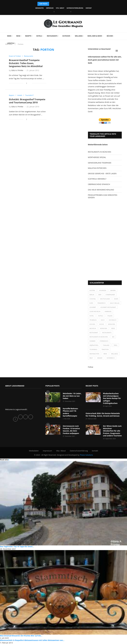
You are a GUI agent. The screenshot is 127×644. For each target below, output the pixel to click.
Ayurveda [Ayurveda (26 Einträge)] (103, 290)
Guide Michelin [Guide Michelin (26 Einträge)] (95, 312)
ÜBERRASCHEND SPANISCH (99, 184)
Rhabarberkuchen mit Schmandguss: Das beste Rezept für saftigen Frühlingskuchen (112, 398)
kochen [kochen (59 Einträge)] (92, 324)
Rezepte (28, 36)
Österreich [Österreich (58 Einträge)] (111, 358)
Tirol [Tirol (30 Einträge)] (116, 345)
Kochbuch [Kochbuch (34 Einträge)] (113, 320)
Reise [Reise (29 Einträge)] (113, 328)
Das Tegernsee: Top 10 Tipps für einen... (17, 547)
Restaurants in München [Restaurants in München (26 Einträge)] (99, 337)
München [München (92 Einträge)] (104, 328)
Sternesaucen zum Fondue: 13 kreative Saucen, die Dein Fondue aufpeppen (71, 430)
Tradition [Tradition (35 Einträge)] (105, 350)
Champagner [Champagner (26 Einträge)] (110, 295)
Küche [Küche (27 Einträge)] (102, 324)
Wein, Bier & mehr (95, 36)
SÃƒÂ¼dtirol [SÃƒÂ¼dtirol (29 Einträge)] (94, 345)
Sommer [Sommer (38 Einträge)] (92, 341)
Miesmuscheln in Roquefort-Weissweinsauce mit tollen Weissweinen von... (32, 640)
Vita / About (60, 8)
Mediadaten (39, 8)
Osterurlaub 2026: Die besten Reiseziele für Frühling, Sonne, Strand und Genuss (103, 415)
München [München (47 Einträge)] (112, 324)
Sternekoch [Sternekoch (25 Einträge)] (104, 341)
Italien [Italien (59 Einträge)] (110, 316)
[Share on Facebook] (27, 83)
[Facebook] (54, 12)
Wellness (79, 36)
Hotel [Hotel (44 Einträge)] (92, 316)
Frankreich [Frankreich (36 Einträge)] (102, 303)
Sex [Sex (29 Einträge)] (113, 337)
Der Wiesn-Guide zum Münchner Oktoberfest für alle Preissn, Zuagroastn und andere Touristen (112, 431)
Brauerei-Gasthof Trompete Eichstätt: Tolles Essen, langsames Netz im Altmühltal (26, 63)
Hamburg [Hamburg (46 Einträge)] (108, 312)
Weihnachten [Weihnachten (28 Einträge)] (94, 354)
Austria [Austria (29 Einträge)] (92, 290)
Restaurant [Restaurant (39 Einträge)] (94, 333)
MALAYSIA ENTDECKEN (97, 168)
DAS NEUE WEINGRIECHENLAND (101, 190)
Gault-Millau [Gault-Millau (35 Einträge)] (115, 303)
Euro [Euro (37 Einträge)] (91, 303)
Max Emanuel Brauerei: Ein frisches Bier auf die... (21, 636)
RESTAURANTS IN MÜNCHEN (100, 152)
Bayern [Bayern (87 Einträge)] (113, 290)
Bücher (110, 36)
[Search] (121, 51)
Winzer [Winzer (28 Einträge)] (100, 358)
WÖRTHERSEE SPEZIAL (97, 157)
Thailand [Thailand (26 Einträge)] (106, 345)
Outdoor (66, 36)
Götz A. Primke (17, 70)
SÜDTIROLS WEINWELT (97, 179)
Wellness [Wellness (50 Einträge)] (115, 354)
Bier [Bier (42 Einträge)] (100, 295)
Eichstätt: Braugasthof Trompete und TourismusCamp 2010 (27, 101)
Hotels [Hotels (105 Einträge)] (101, 316)
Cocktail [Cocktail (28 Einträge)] (93, 299)
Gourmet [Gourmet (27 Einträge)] (93, 307)
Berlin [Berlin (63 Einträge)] (92, 295)
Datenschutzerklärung (75, 8)
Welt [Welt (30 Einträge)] (91, 358)
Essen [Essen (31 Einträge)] (116, 299)
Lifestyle (11, 43)
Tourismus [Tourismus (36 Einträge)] (93, 350)
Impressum (50, 8)
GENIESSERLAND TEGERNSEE (100, 163)
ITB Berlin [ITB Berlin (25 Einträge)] (93, 320)
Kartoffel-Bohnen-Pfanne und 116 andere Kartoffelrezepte (71, 412)
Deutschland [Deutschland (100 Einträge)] (105, 299)
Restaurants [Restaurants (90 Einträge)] (107, 333)
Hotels (39, 36)
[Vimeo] (71, 12)
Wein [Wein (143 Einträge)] (105, 354)
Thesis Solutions (86, 455)
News (9, 36)
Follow (91, 367)
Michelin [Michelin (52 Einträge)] (93, 328)
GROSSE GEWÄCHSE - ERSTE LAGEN (102, 173)
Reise (18, 36)
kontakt (89, 8)
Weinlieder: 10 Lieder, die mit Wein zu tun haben (72, 396)
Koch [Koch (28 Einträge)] (103, 320)
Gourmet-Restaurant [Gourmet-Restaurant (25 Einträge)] (108, 307)
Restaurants (52, 36)
